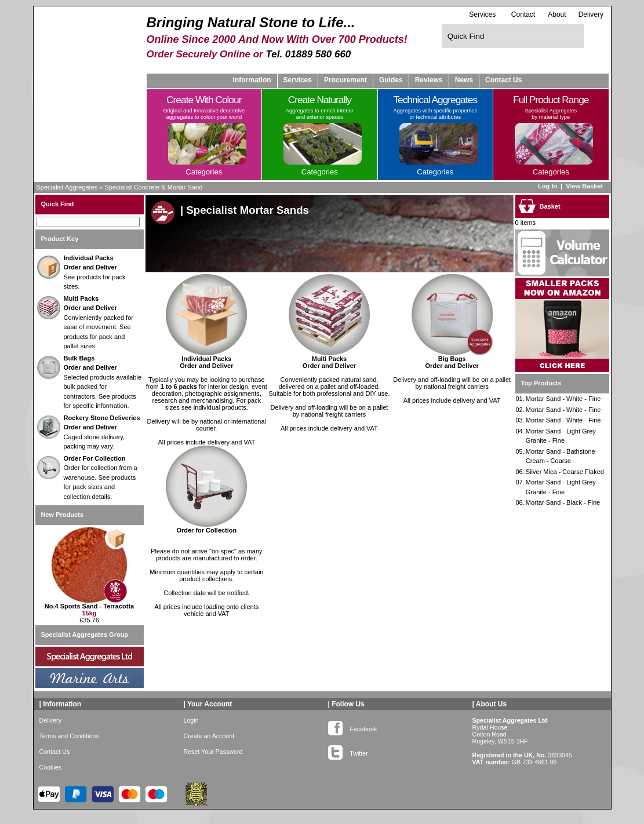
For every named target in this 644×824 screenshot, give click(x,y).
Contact (523, 14)
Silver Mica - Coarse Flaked (565, 472)
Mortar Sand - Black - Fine (563, 502)
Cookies (51, 776)
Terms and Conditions (69, 745)
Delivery (591, 14)
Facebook (353, 735)
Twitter (348, 760)
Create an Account (209, 745)
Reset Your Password (213, 760)
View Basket (585, 186)
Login (191, 729)
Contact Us (503, 80)
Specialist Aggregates (67, 187)
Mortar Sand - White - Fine (563, 399)
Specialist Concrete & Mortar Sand (154, 187)
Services (482, 14)
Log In (547, 186)
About (557, 14)
